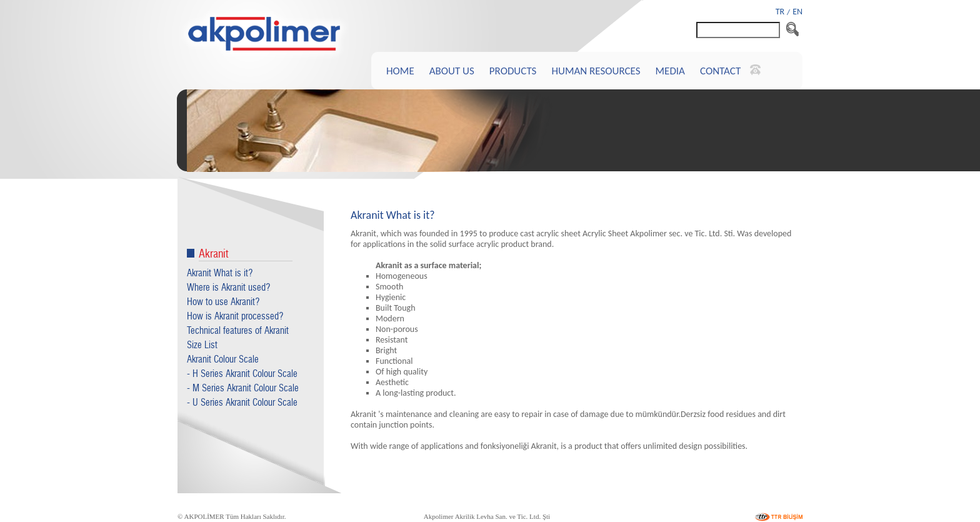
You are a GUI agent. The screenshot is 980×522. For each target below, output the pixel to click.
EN (797, 12)
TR (780, 12)
